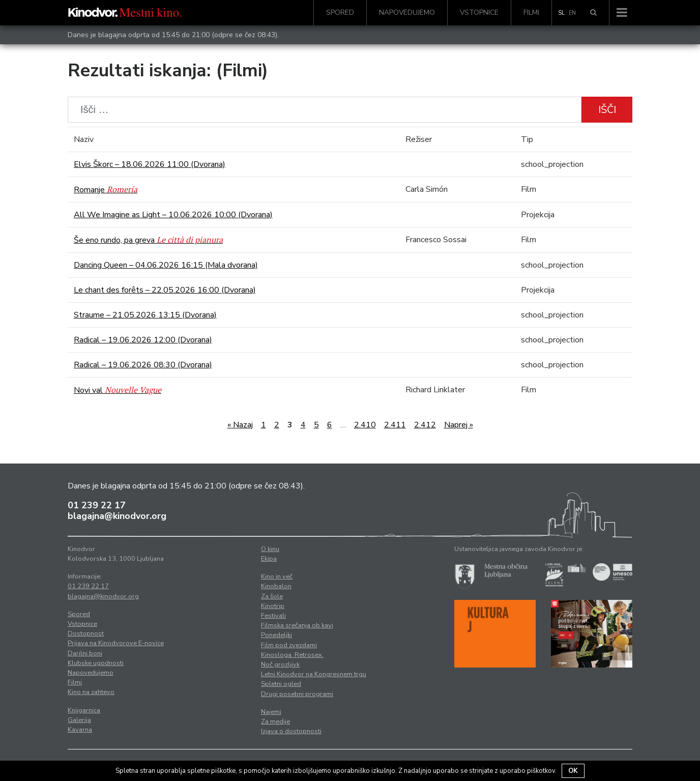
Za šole (272, 596)
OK (573, 771)
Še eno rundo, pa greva (148, 240)
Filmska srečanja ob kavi (297, 625)
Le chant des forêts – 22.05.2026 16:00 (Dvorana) (165, 290)
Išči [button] (607, 110)
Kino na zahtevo (91, 692)
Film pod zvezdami (289, 645)
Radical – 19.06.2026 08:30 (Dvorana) (143, 365)
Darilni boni (85, 653)
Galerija (79, 720)
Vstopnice (479, 12)
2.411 (395, 425)
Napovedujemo (407, 12)
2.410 (365, 425)
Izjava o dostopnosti (291, 731)
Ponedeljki (276, 635)
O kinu (270, 549)
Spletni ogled (281, 684)
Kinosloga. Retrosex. (292, 655)
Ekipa (269, 559)
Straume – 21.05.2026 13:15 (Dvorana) (145, 315)
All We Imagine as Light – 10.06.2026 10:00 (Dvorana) (173, 215)
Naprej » (459, 425)
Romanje (106, 190)
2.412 (425, 425)
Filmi (531, 12)
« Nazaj (240, 425)
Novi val (118, 390)
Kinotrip (273, 606)
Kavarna (80, 730)
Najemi (271, 712)
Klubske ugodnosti (96, 663)
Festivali (273, 616)
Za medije (275, 721)
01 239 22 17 (97, 505)
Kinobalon (276, 586)
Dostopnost (86, 633)
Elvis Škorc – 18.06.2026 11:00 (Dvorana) (150, 164)
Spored (340, 12)
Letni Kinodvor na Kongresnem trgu (314, 674)
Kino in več (277, 576)
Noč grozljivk (280, 664)
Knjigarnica (84, 710)
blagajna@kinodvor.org (117, 516)
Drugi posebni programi (297, 694)
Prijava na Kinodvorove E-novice (116, 643)
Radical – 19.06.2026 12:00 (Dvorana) (143, 340)
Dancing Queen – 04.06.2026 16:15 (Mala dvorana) (166, 265)
